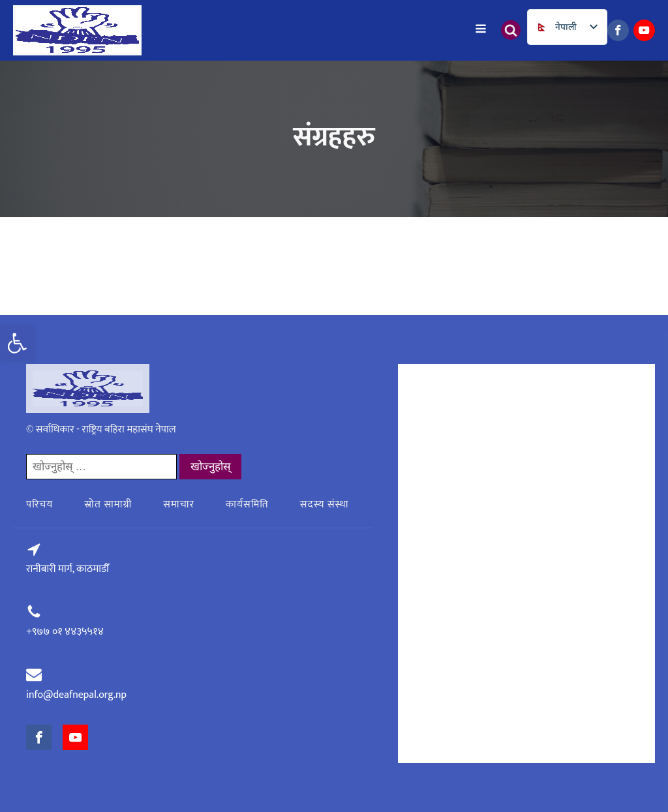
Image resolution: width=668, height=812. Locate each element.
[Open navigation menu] (481, 30)
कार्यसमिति (247, 504)
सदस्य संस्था (325, 504)
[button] (17, 343)
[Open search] (511, 30)
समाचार (179, 504)
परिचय (39, 504)
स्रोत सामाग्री (108, 504)
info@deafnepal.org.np (76, 695)
